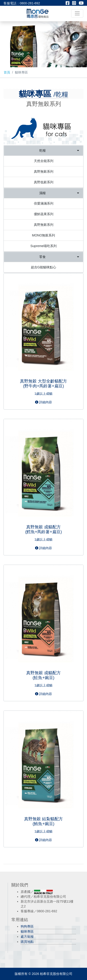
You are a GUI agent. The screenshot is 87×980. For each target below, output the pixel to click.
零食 (59, 257)
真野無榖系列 (44, 171)
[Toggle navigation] (77, 13)
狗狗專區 (27, 926)
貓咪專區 (27, 931)
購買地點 (27, 942)
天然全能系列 (44, 161)
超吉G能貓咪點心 (43, 267)
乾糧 (59, 151)
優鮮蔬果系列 (44, 214)
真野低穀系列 (44, 182)
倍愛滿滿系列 (44, 203)
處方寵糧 (27, 937)
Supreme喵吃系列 (43, 246)
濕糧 (59, 193)
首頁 (7, 72)
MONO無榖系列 (44, 235)
